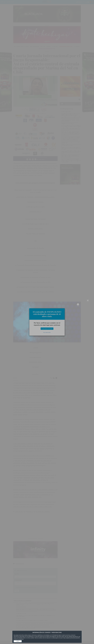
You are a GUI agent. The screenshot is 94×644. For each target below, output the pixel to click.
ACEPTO (18, 641)
